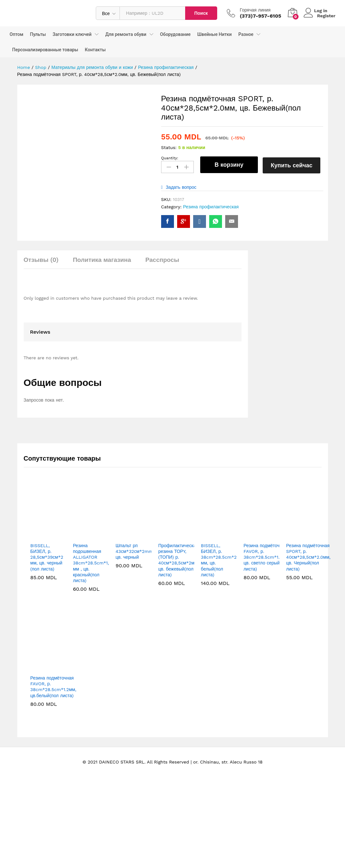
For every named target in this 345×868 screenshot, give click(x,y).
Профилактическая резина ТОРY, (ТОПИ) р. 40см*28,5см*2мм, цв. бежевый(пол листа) (178, 596)
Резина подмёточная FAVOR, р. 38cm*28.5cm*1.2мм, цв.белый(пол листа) (53, 723)
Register (326, 16)
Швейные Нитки (215, 34)
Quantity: (170, 158)
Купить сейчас (293, 164)
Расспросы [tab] (162, 296)
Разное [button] (246, 34)
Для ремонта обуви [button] (126, 34)
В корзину (229, 165)
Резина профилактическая (211, 205)
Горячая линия (255, 10)
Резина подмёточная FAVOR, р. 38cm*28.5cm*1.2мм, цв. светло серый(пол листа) (267, 593)
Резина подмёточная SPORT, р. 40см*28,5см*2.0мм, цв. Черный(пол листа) (308, 593)
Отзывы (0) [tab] (41, 296)
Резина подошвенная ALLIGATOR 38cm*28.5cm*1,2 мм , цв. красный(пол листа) (92, 599)
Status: (169, 147)
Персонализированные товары (45, 50)
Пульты (38, 34)
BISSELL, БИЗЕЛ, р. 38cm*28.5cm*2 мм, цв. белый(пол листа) (219, 596)
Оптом (16, 34)
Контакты (95, 50)
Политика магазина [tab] (102, 296)
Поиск (201, 13)
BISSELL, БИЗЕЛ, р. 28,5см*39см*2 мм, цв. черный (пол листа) (47, 593)
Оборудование (175, 34)
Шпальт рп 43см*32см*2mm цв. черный (134, 588)
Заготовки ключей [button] (72, 34)
